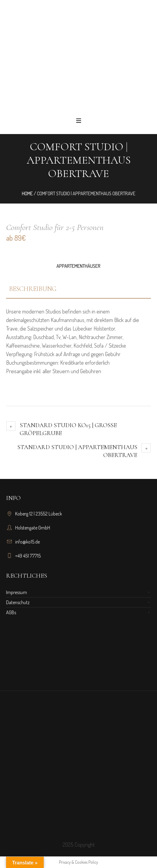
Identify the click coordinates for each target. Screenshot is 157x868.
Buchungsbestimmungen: (33, 363)
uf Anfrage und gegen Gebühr (89, 354)
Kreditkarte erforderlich (85, 363)
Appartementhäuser (78, 266)
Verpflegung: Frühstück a (63, 354)
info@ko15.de (27, 542)
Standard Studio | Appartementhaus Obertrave (77, 451)
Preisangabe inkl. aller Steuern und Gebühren (54, 371)
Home (27, 193)
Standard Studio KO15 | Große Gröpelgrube (68, 429)
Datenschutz (18, 602)
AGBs (11, 612)
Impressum (17, 592)
